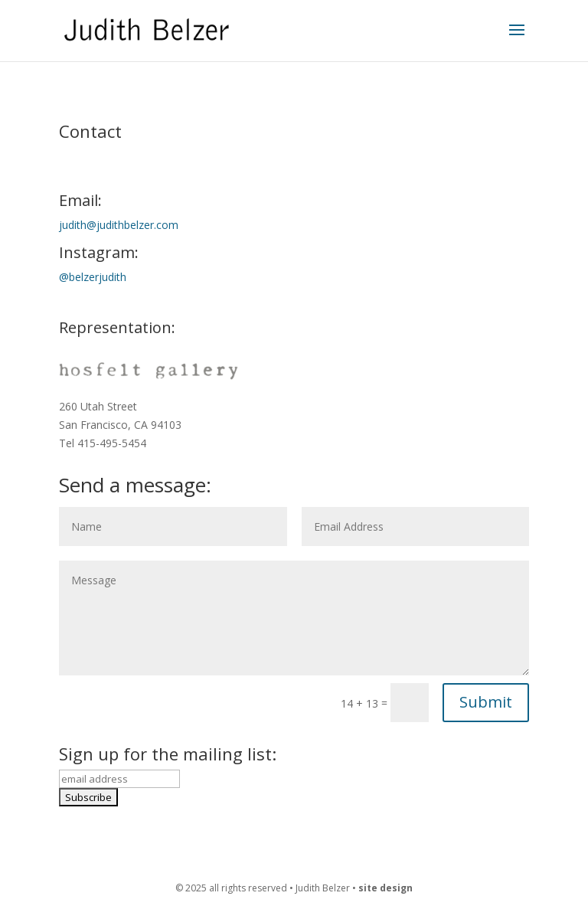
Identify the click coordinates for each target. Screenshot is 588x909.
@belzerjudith (93, 277)
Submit (486, 702)
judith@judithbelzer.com (119, 225)
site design (385, 888)
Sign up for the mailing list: (168, 754)
